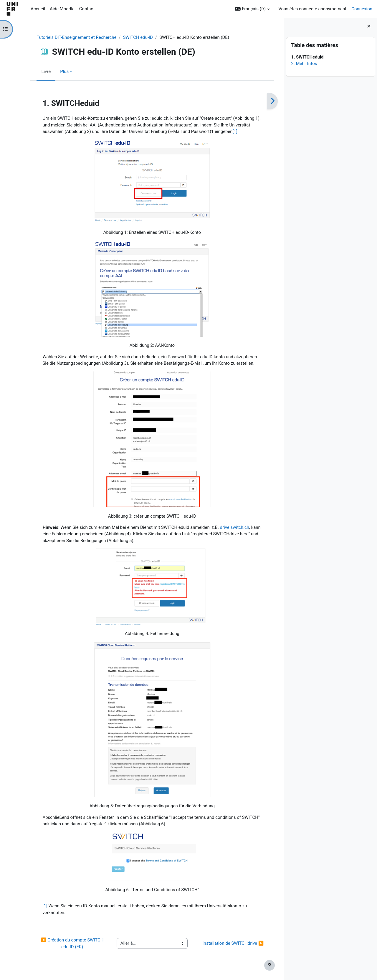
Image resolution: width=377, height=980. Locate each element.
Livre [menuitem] (41, 71)
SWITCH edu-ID (133, 37)
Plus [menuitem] (59, 71)
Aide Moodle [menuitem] (62, 9)
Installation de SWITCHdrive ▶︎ (228, 944)
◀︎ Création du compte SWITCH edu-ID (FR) (67, 944)
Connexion (362, 9)
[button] (252, 9)
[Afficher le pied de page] (269, 965)
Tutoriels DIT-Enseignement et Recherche (72, 37)
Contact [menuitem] (87, 9)
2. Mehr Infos (304, 64)
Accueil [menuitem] (38, 9)
